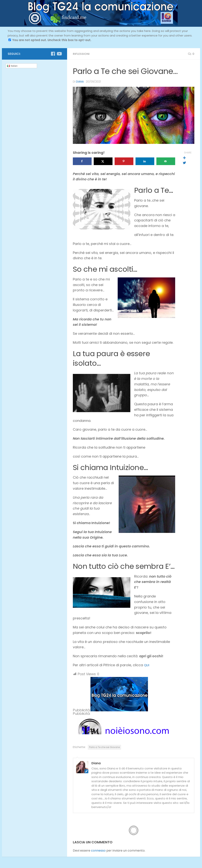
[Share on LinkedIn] (145, 161)
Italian (12, 66)
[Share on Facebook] (82, 161)
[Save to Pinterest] (124, 161)
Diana (80, 82)
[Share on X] (103, 161)
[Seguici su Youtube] (59, 54)
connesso (98, 850)
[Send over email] (166, 161)
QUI (147, 665)
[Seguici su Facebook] (53, 54)
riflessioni (82, 54)
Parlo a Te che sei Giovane (104, 747)
